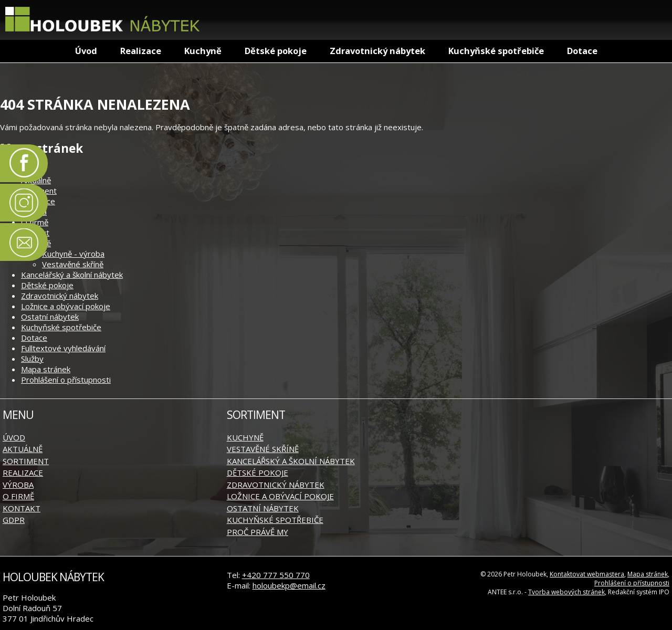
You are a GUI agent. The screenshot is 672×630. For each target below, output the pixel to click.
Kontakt (22, 508)
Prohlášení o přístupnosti (66, 380)
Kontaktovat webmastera (587, 574)
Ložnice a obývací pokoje (66, 306)
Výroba (18, 485)
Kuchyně (203, 51)
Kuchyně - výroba (73, 254)
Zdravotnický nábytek (377, 51)
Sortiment (26, 461)
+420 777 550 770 (276, 575)
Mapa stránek (46, 369)
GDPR (14, 520)
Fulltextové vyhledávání (63, 348)
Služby (32, 359)
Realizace (141, 51)
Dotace (582, 51)
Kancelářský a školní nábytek (72, 275)
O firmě (35, 222)
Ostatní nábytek (50, 317)
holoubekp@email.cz (289, 585)
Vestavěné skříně (73, 264)
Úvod (86, 51)
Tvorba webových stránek (566, 592)
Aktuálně (23, 449)
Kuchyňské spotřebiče (496, 51)
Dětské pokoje (276, 51)
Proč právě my (258, 532)
